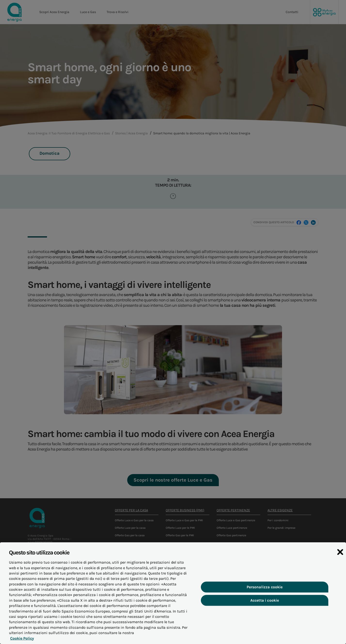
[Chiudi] (340, 554)
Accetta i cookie (265, 602)
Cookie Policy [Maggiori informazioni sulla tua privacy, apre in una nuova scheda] (21, 640)
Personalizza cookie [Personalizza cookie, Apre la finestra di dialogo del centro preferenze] (265, 589)
